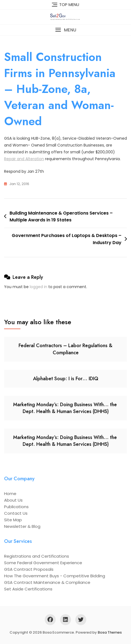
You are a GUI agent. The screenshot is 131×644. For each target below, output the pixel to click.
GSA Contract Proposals (29, 569)
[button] (65, 30)
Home (10, 494)
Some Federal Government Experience (43, 563)
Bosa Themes (110, 632)
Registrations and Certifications (37, 556)
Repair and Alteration (24, 159)
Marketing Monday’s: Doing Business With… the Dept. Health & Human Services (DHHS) (66, 408)
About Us (13, 500)
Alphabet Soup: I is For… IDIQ (66, 379)
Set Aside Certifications (28, 589)
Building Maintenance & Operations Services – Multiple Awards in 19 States (61, 217)
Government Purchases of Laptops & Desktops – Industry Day (67, 239)
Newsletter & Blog (22, 526)
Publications (16, 507)
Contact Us (16, 513)
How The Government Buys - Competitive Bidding (55, 576)
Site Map (13, 520)
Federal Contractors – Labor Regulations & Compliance (65, 349)
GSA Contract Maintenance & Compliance (47, 582)
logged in (38, 287)
